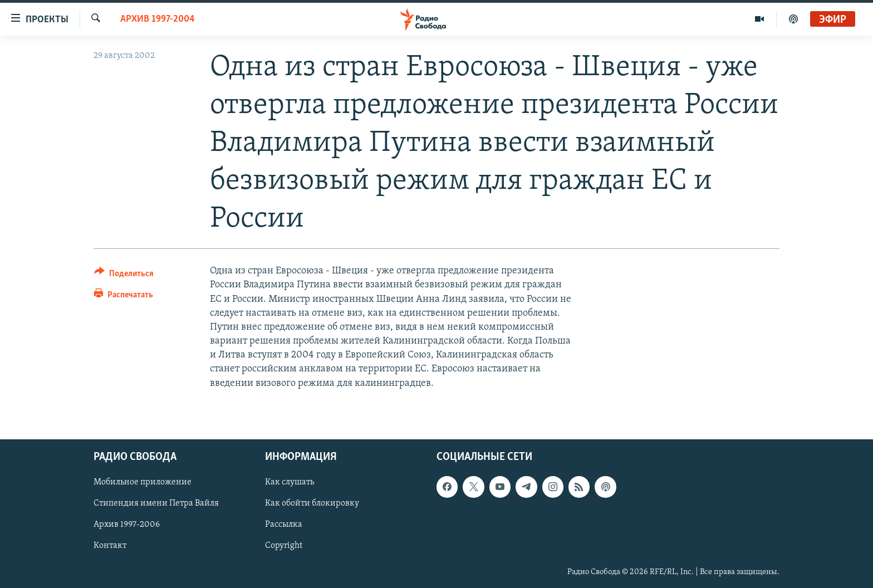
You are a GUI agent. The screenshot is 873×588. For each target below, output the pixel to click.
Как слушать (290, 482)
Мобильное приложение (143, 482)
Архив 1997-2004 (158, 19)
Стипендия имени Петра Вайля (156, 503)
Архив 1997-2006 (127, 525)
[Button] (124, 275)
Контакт (110, 546)
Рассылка (284, 525)
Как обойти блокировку (312, 503)
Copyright (284, 546)
